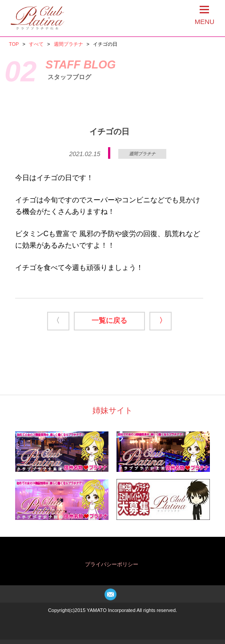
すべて (36, 44)
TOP (14, 44)
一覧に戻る (109, 320)
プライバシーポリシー (112, 564)
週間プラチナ (68, 44)
